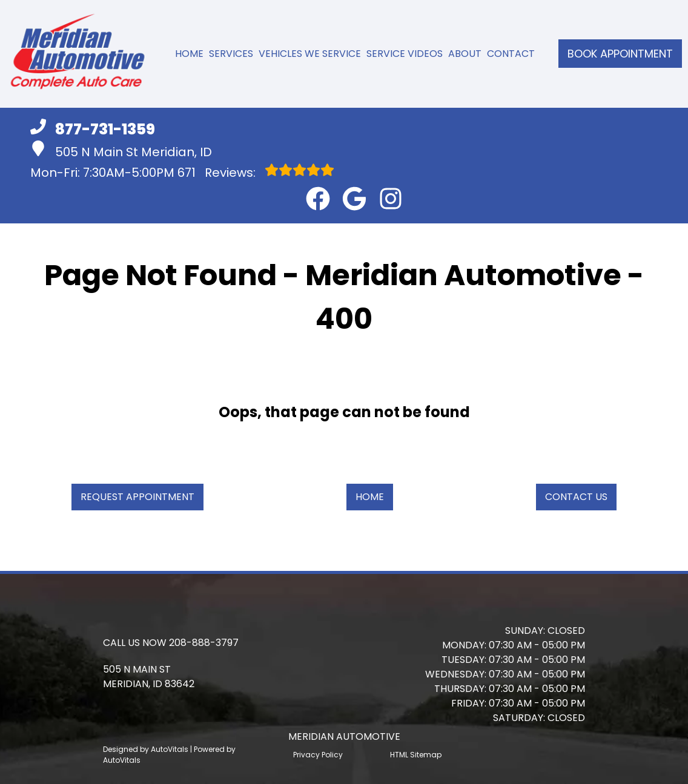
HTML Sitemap (416, 755)
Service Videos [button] (405, 54)
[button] (318, 199)
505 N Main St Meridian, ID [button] (121, 150)
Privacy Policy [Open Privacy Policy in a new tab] (318, 755)
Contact (511, 54)
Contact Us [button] (576, 497)
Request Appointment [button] (137, 497)
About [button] (465, 54)
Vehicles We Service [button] (310, 54)
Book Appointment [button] (620, 54)
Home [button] (370, 497)
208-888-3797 (204, 643)
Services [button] (231, 54)
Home (189, 54)
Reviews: (256, 172)
